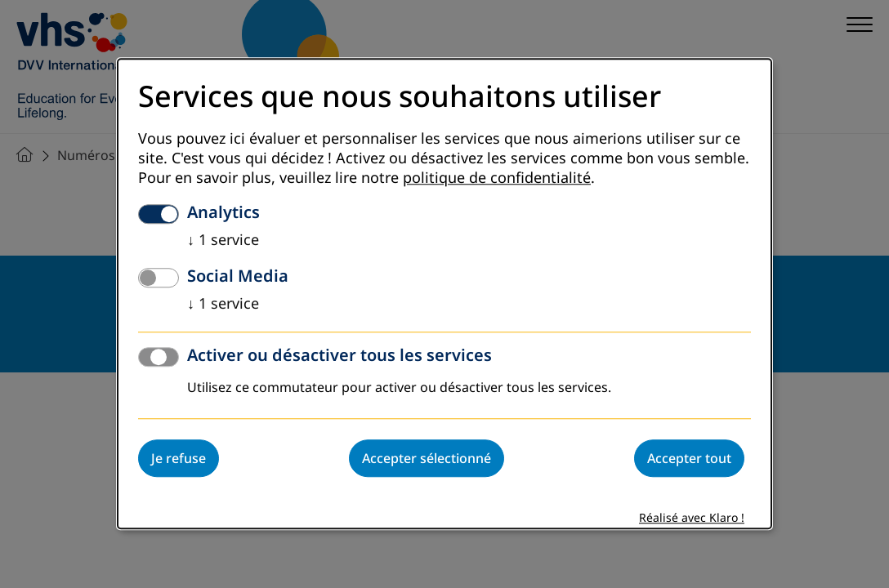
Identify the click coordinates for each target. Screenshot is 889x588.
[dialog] (444, 294)
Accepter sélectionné (427, 459)
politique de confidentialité (497, 179)
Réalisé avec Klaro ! (692, 519)
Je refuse (179, 459)
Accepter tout (689, 459)
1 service (223, 241)
